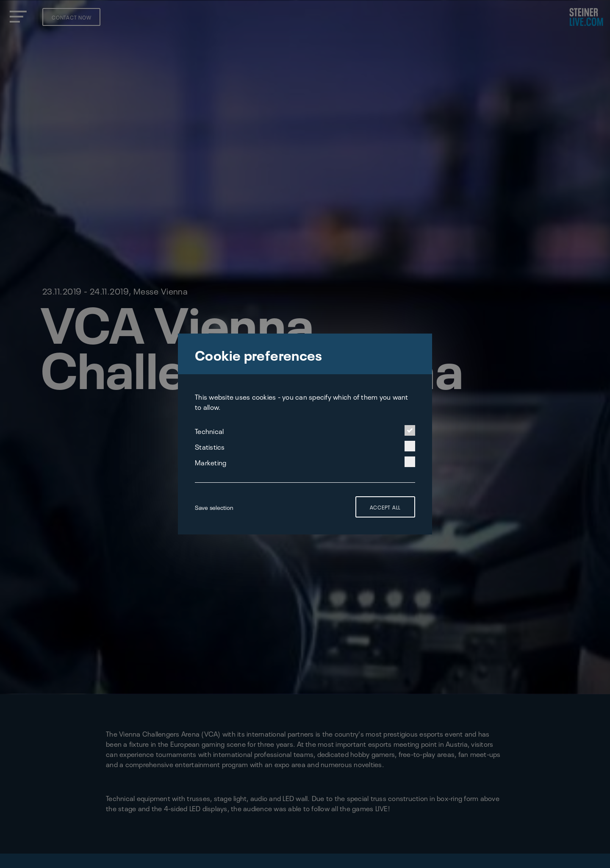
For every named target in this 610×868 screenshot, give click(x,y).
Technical (305, 430)
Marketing (305, 462)
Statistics (305, 446)
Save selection (214, 507)
